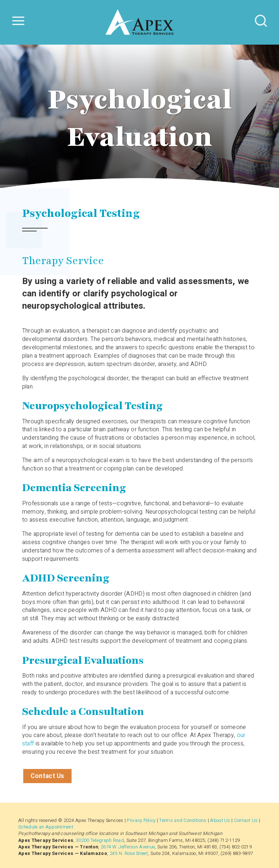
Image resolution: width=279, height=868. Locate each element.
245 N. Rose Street (129, 853)
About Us (220, 820)
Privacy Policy (141, 820)
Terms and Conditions (183, 820)
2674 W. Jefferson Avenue (128, 847)
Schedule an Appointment (46, 827)
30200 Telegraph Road (100, 840)
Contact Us (47, 776)
